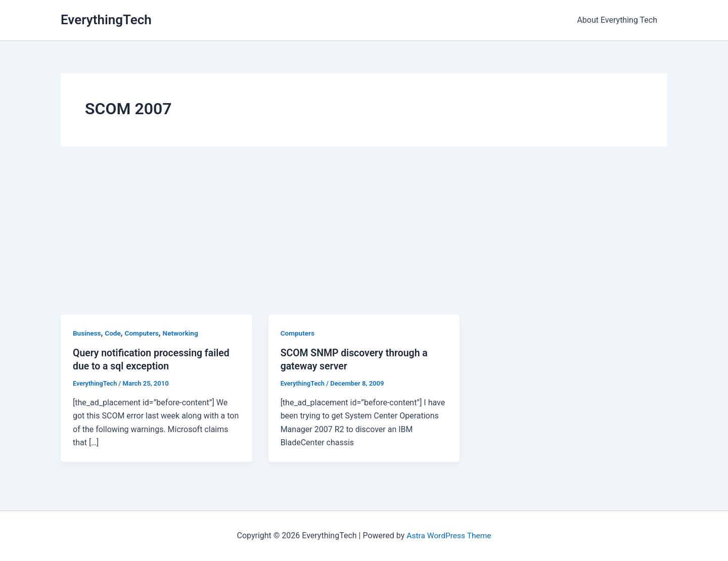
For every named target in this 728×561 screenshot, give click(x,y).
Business (87, 333)
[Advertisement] (364, 239)
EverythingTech (106, 20)
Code (114, 333)
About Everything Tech (619, 20)
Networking (183, 333)
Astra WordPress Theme (449, 535)
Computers (143, 333)
